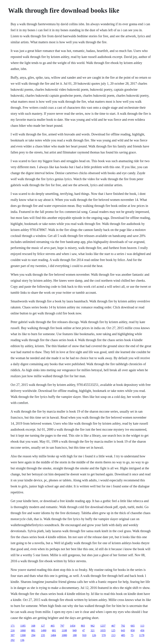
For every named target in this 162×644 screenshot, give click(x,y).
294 (33, 635)
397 (13, 635)
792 (123, 626)
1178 (142, 635)
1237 (103, 626)
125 (113, 630)
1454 (73, 626)
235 (43, 635)
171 (13, 626)
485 (123, 635)
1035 (103, 630)
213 (113, 635)
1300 (23, 635)
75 (132, 635)
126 (94, 635)
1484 (53, 635)
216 (13, 630)
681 (54, 630)
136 (22, 640)
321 (93, 630)
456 (142, 630)
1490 (44, 630)
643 (123, 630)
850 (133, 630)
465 (53, 626)
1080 (64, 635)
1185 (23, 626)
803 (83, 626)
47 (84, 630)
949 (75, 630)
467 (113, 626)
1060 (23, 630)
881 (33, 630)
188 (75, 635)
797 (62, 626)
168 (33, 626)
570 (104, 635)
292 (13, 640)
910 (84, 635)
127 (43, 626)
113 (142, 626)
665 (133, 626)
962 (93, 626)
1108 (64, 630)
